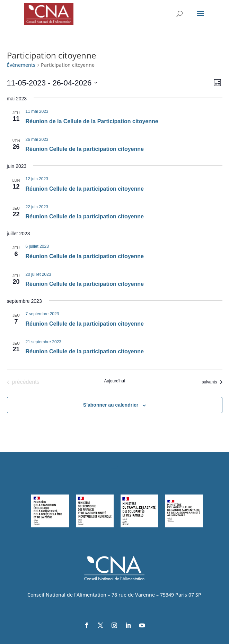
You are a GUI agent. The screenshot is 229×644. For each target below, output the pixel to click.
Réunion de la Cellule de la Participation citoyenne (92, 121)
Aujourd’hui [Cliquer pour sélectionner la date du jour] (114, 381)
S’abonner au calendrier (111, 405)
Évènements (21, 65)
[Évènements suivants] (212, 382)
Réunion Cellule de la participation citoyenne (85, 149)
